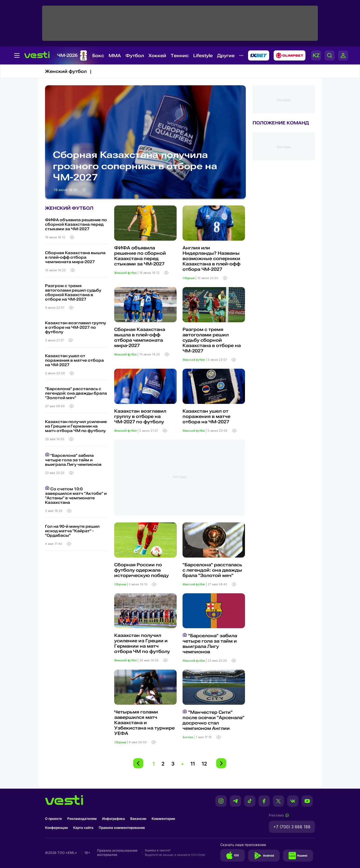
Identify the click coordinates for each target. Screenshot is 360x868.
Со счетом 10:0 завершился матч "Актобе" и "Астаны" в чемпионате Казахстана (76, 495)
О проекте (53, 819)
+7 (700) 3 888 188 (292, 827)
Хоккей (157, 56)
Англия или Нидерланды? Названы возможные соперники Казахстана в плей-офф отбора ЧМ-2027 (211, 259)
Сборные (189, 278)
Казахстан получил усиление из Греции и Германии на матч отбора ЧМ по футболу (76, 426)
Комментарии (163, 819)
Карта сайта (83, 828)
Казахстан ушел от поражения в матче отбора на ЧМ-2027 (74, 360)
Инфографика (113, 819)
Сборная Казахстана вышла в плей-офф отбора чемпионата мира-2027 (75, 257)
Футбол (135, 56)
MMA (115, 56)
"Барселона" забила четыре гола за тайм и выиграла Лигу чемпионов (73, 459)
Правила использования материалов (117, 853)
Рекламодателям (82, 819)
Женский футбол (126, 273)
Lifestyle (203, 56)
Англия (188, 737)
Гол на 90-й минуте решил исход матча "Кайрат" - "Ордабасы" (72, 531)
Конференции (56, 828)
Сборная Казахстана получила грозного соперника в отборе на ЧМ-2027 (135, 166)
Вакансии (138, 819)
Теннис (180, 56)
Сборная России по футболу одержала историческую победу (141, 570)
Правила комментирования (122, 828)
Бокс (98, 56)
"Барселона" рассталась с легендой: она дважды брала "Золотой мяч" (76, 393)
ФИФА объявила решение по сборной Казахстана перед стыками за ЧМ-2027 (76, 224)
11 (193, 764)
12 (204, 764)
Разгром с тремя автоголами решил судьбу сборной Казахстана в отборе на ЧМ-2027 (73, 292)
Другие (226, 56)
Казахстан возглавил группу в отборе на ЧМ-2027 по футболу (76, 327)
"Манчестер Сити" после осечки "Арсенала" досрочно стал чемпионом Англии (213, 720)
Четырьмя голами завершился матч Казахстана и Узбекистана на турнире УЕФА (144, 723)
